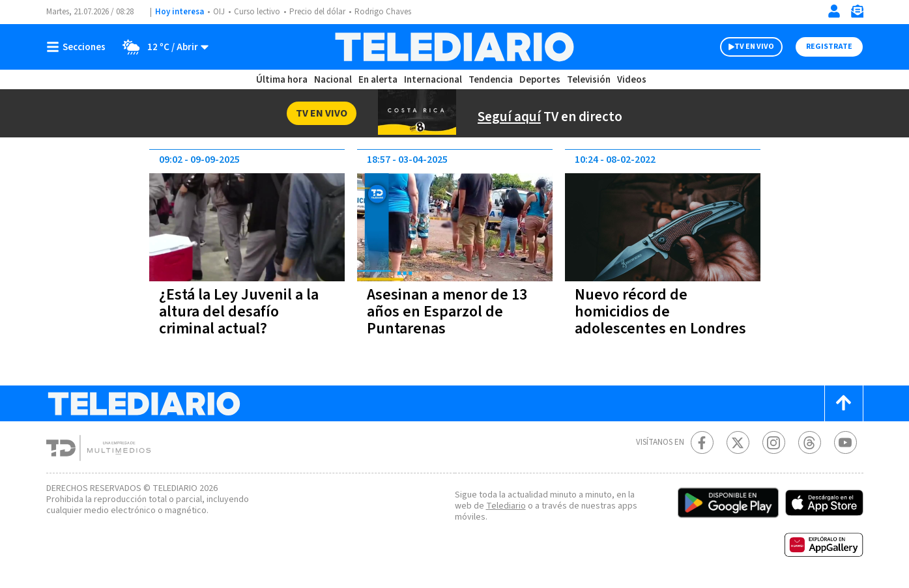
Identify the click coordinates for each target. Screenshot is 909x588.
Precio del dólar (317, 12)
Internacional (433, 80)
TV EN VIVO (754, 47)
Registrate (829, 47)
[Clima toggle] (161, 47)
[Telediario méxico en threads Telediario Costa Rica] (810, 442)
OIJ (219, 12)
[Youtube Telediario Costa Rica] (845, 442)
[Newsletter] (857, 14)
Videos (632, 80)
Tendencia (491, 80)
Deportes (540, 80)
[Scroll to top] (844, 403)
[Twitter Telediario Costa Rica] (738, 442)
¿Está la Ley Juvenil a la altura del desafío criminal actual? (239, 312)
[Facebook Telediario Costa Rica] (702, 442)
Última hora (282, 80)
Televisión (589, 80)
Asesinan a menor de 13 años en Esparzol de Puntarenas (447, 312)
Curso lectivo (257, 12)
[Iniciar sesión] (834, 11)
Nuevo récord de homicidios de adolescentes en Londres (660, 312)
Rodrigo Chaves (383, 12)
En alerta (378, 80)
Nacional (333, 80)
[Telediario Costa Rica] (454, 47)
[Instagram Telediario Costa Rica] (774, 442)
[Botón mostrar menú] (79, 47)
